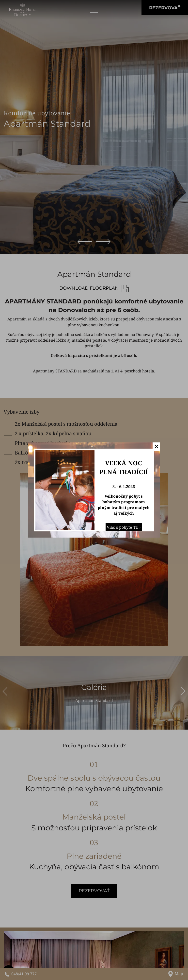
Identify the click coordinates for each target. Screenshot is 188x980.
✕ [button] (156, 446)
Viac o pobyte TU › (124, 527)
